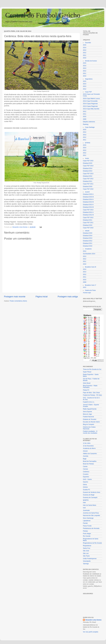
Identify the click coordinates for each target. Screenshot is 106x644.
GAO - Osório (87, 479)
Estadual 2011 (88, 181)
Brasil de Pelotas (88, 464)
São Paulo (86, 556)
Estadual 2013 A (88, 205)
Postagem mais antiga (68, 297)
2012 (85, 53)
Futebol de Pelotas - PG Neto (92, 395)
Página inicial (41, 297)
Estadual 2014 (88, 168)
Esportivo (86, 477)
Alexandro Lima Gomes (93, 620)
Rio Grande (87, 536)
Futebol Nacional (88, 417)
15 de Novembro (88, 446)
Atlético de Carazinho (90, 454)
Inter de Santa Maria (90, 505)
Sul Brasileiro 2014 (89, 254)
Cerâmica (86, 472)
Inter (84, 503)
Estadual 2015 (88, 163)
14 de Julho (87, 443)
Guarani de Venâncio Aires (92, 492)
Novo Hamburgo (88, 518)
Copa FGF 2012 (88, 179)
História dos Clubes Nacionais (89, 428)
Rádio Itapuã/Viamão (90, 409)
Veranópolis (87, 561)
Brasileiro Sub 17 (91, 285)
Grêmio (85, 487)
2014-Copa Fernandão (90, 101)
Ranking (86, 124)
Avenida (86, 456)
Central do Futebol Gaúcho (43, 15)
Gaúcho (85, 482)
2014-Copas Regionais (90, 104)
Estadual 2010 (88, 187)
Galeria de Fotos (90, 290)
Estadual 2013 (88, 171)
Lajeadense (87, 521)
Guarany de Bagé (89, 495)
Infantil (87, 231)
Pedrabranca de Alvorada (91, 528)
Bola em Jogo (87, 414)
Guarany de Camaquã (90, 497)
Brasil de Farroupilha (90, 461)
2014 (85, 48)
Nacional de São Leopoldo (91, 515)
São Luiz (86, 553)
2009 (85, 119)
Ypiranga (86, 564)
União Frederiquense (90, 559)
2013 (85, 50)
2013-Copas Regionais (90, 106)
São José (86, 551)
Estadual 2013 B (88, 207)
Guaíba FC (87, 490)
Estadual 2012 (88, 176)
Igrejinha (86, 500)
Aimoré (85, 451)
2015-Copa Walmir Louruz (91, 99)
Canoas (85, 469)
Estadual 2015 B (88, 197)
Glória (85, 485)
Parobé (85, 523)
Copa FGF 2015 (88, 161)
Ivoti (84, 508)
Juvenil (87, 192)
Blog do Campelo (89, 424)
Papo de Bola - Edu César (91, 393)
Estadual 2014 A (88, 199)
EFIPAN (88, 143)
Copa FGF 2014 (88, 166)
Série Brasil (87, 383)
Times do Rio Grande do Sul (92, 369)
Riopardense (87, 546)
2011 (85, 55)
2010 (85, 58)
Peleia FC (86, 390)
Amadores (88, 249)
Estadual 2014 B (88, 202)
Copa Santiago (90, 127)
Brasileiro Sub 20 (91, 267)
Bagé (85, 459)
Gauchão (88, 43)
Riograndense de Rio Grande (92, 543)
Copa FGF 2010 (88, 189)
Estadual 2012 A (88, 212)
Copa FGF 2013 (88, 174)
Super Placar (87, 372)
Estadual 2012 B (88, 215)
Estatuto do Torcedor (90, 419)
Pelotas (85, 531)
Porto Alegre (87, 534)
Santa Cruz (87, 548)
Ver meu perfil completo (91, 632)
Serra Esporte (87, 412)
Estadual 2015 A (88, 194)
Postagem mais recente (15, 297)
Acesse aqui (87, 293)
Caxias (85, 466)
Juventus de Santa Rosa (91, 513)
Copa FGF (88, 92)
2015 (85, 45)
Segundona (89, 79)
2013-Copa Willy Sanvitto (91, 109)
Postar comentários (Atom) (18, 301)
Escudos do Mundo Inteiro (91, 422)
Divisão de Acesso (91, 61)
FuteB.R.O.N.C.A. (89, 402)
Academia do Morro (89, 448)
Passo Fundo (87, 526)
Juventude (86, 510)
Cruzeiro (86, 474)
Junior (87, 158)
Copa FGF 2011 (88, 184)
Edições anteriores (89, 122)
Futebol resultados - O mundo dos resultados (90, 432)
